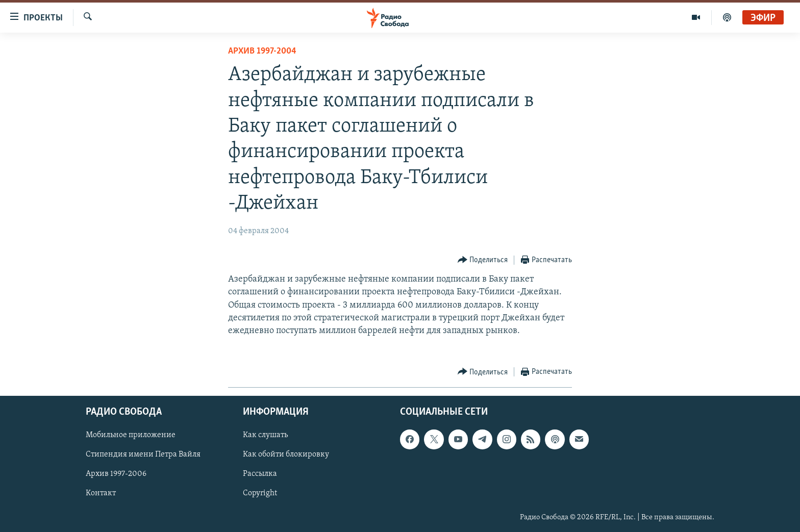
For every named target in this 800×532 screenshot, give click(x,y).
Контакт (101, 494)
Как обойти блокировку (286, 455)
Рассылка (260, 474)
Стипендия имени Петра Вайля (143, 455)
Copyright (260, 494)
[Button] (483, 260)
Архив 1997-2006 (116, 474)
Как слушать (265, 436)
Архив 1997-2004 (262, 51)
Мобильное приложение (131, 436)
